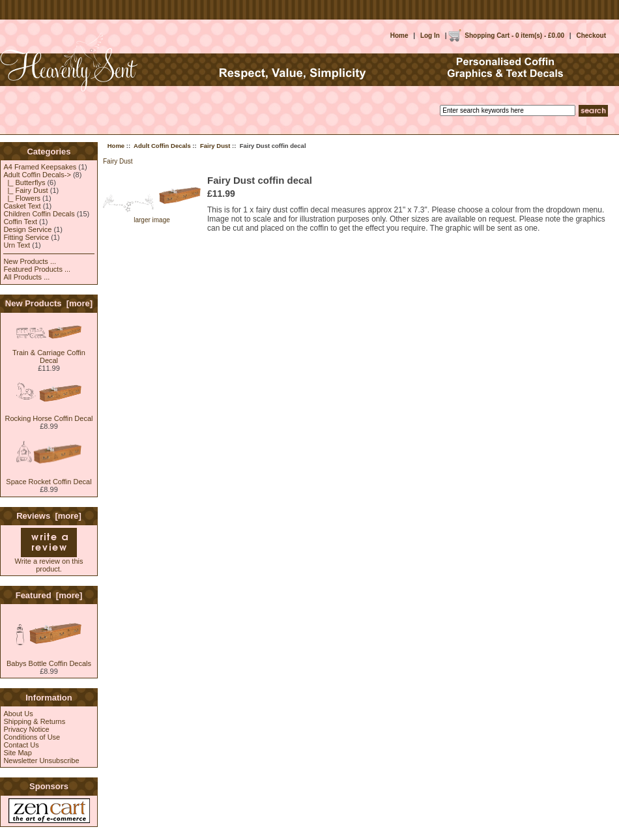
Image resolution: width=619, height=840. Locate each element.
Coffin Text (20, 222)
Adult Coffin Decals (162, 146)
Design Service (27, 229)
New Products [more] (49, 303)
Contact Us (21, 745)
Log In (430, 36)
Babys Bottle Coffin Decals (49, 660)
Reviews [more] (49, 516)
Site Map (17, 753)
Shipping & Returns (34, 721)
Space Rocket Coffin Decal (49, 478)
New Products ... (30, 261)
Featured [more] (49, 595)
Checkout (591, 36)
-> (37, 175)
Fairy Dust (215, 146)
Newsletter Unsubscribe (41, 760)
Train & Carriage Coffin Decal (49, 353)
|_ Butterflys (24, 182)
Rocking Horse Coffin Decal (49, 415)
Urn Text (17, 245)
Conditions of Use (32, 737)
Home (399, 36)
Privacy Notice (26, 729)
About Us (18, 714)
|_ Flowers (22, 198)
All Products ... (26, 277)
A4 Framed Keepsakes (40, 167)
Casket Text (22, 206)
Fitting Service (26, 237)
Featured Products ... (37, 269)
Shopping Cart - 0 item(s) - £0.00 (514, 36)
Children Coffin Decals (39, 214)
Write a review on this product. (49, 562)
